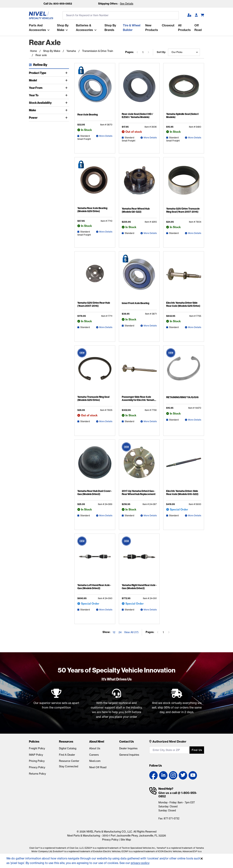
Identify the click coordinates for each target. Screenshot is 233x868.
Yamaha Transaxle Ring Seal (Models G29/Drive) (93, 399)
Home (33, 51)
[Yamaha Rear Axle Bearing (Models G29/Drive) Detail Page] (95, 183)
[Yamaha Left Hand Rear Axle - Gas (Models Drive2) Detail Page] (95, 559)
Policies (34, 741)
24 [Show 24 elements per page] (120, 632)
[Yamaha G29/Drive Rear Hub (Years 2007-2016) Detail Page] (95, 277)
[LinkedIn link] (163, 775)
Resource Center (69, 761)
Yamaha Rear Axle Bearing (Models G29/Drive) (92, 210)
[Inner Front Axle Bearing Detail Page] (139, 277)
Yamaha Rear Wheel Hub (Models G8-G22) (136, 210)
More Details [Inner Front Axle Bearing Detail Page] (150, 326)
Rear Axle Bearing (88, 115)
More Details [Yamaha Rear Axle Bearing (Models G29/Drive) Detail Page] (106, 232)
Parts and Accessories (37, 28)
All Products (184, 28)
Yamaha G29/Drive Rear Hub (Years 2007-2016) (94, 304)
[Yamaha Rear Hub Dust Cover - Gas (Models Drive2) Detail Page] (95, 465)
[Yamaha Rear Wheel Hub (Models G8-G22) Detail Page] (139, 183)
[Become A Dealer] (196, 15)
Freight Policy (37, 748)
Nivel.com (95, 761)
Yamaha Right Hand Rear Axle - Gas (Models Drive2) (139, 587)
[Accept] (202, 859)
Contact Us (127, 741)
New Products (152, 28)
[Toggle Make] (67, 110)
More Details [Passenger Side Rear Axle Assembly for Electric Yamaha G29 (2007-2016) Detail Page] (150, 421)
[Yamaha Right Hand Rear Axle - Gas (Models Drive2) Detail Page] (139, 559)
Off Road (198, 28)
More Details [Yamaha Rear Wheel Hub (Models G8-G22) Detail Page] (150, 233)
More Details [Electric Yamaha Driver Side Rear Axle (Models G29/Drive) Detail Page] (195, 327)
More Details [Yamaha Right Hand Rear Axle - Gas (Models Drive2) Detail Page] (150, 610)
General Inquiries (129, 755)
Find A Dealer (67, 755)
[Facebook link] (153, 775)
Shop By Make (63, 28)
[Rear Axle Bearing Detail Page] (95, 89)
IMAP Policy (36, 755)
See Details (127, 4)
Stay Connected (69, 766)
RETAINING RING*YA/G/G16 (182, 397)
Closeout (168, 25)
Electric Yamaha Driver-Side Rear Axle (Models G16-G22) (182, 493)
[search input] (121, 15)
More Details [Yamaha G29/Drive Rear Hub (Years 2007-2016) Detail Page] (106, 327)
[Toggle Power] (67, 118)
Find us (197, 750)
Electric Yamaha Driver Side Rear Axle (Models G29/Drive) (183, 304)
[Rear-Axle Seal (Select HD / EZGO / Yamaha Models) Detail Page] (139, 88)
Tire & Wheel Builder (132, 28)
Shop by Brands (110, 28)
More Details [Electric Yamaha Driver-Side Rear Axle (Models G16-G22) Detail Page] (195, 515)
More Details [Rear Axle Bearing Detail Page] (106, 136)
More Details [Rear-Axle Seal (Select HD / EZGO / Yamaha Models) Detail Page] (150, 138)
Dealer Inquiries (128, 748)
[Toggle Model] (67, 80)
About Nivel (97, 741)
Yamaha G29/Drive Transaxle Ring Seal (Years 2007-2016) (183, 210)
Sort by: (161, 52)
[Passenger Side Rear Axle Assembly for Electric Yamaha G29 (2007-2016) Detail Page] (139, 371)
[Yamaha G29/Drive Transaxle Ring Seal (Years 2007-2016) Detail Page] (184, 183)
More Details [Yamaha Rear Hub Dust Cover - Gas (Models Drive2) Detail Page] (106, 515)
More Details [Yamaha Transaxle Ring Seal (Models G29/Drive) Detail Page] (106, 421)
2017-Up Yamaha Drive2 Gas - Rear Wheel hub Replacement (139, 493)
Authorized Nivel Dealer (169, 741)
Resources (66, 741)
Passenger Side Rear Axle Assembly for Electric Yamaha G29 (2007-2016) (139, 400)
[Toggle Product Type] (67, 73)
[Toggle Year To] (67, 95)
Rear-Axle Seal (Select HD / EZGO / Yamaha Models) (137, 116)
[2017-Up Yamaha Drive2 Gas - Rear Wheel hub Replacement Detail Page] (139, 465)
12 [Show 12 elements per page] (114, 632)
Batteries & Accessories (84, 28)
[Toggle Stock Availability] (67, 103)
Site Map (126, 840)
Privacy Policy (37, 767)
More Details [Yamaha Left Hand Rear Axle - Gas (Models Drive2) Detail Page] (106, 610)
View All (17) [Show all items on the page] (131, 632)
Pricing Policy (37, 761)
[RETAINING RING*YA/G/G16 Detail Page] (184, 371)
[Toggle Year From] (67, 88)
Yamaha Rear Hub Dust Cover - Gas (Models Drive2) (95, 493)
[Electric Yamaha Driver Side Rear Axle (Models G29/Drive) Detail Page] (184, 277)
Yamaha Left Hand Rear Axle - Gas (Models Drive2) (94, 587)
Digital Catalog (68, 748)
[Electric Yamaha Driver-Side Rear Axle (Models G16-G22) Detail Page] (184, 465)
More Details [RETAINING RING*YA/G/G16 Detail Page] (195, 420)
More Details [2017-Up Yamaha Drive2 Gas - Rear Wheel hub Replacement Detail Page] (150, 515)
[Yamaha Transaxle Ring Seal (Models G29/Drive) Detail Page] (95, 371)
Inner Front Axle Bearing (136, 303)
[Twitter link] (183, 775)
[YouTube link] (193, 775)
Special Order (179, 510)
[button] (189, 15)
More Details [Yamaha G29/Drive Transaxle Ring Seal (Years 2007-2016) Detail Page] (195, 233)
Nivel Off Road (98, 767)
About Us (95, 748)
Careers (94, 755)
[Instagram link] (173, 775)
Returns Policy (37, 774)
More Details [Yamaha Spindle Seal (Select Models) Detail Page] (195, 138)
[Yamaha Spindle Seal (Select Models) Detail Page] (184, 88)
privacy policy (140, 863)
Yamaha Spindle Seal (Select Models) (182, 116)
